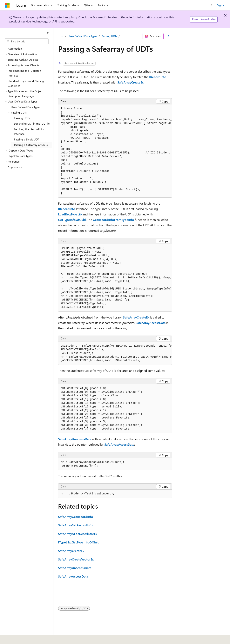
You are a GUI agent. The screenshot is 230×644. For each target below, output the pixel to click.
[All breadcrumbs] (61, 36)
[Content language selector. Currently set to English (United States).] (22, 638)
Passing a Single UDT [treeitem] (26, 139)
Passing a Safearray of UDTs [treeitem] (31, 145)
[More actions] (169, 36)
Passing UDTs (109, 36)
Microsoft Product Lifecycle (112, 17)
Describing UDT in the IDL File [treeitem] (32, 124)
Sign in (221, 5)
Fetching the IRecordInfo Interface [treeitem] (29, 132)
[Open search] (212, 5)
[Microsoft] (7, 5)
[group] (115, 151)
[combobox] (27, 41)
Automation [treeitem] (15, 49)
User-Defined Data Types (83, 36)
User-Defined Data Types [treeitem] (26, 107)
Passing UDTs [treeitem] (22, 118)
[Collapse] (48, 33)
